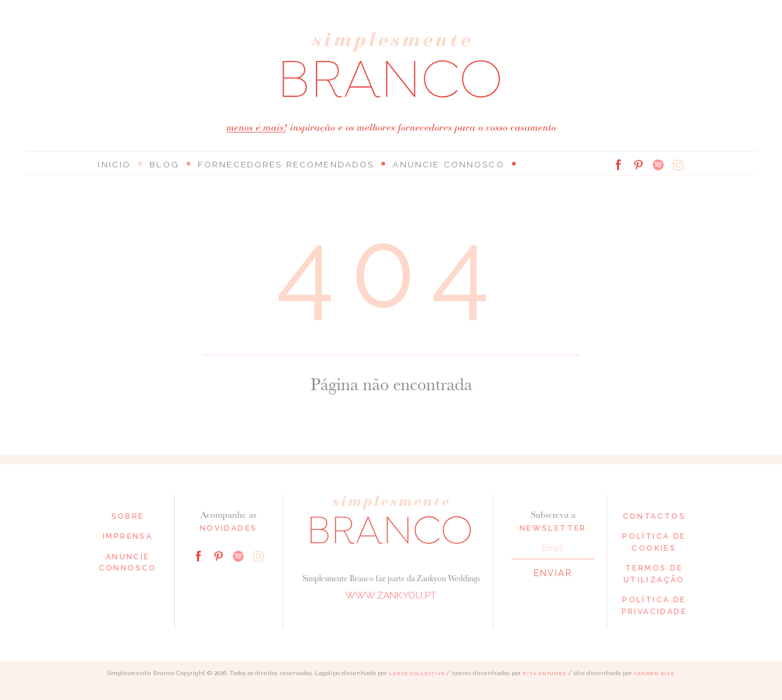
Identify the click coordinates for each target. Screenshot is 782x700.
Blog (162, 164)
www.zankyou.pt (391, 596)
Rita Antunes (544, 674)
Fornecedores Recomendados (278, 164)
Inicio (114, 164)
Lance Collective (417, 674)
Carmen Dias (654, 674)
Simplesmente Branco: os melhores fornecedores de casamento (391, 65)
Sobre (128, 516)
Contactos (654, 516)
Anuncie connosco (432, 164)
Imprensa (128, 536)
